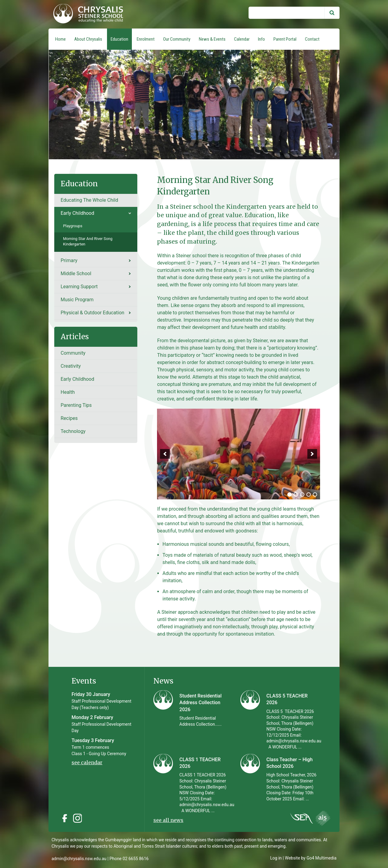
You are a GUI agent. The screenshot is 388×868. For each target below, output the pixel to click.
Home (60, 39)
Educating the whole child (89, 200)
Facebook (65, 818)
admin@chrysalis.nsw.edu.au (79, 859)
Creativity (71, 366)
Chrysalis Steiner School (86, 14)
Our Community (177, 39)
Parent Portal (285, 39)
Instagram (79, 818)
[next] (312, 454)
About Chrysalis (88, 39)
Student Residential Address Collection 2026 (201, 703)
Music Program (77, 300)
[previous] (165, 454)
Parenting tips (76, 405)
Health (68, 392)
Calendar (242, 39)
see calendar (87, 762)
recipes (69, 418)
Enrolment (146, 39)
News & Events (212, 39)
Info (261, 39)
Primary (69, 260)
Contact (312, 39)
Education (119, 39)
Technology (73, 431)
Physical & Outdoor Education (92, 313)
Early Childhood (77, 213)
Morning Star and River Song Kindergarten (88, 241)
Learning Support (79, 287)
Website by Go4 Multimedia (311, 858)
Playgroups (73, 226)
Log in (276, 858)
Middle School (76, 274)
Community (73, 353)
